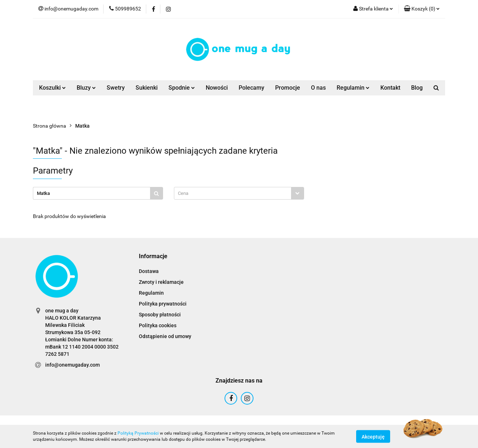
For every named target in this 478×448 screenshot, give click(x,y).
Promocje (288, 88)
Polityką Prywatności (138, 433)
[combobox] (239, 193)
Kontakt (390, 88)
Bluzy (86, 88)
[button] (422, 9)
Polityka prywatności (163, 304)
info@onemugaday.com (72, 365)
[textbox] (233, 193)
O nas (318, 88)
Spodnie (182, 88)
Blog (417, 88)
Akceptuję (373, 436)
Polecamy (251, 88)
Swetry (116, 88)
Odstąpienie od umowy (165, 336)
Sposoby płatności (160, 315)
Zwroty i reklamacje (161, 282)
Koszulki (52, 88)
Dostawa (149, 271)
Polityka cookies (158, 325)
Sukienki (147, 88)
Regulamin (353, 88)
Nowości (217, 88)
